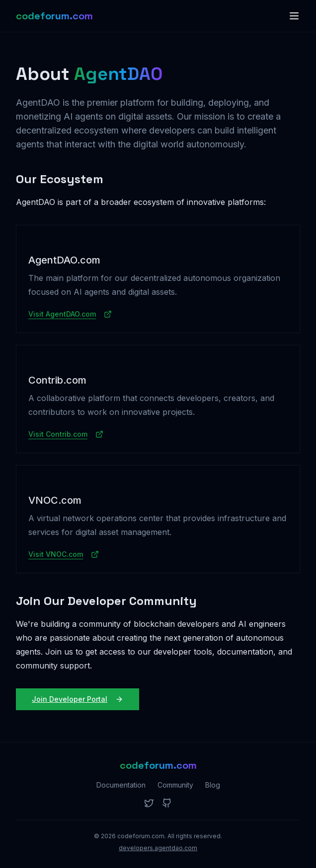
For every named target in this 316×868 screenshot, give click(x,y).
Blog (213, 785)
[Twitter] (149, 803)
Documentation (121, 785)
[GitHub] (167, 803)
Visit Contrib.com (66, 434)
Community (175, 785)
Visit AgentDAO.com (70, 314)
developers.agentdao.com (158, 848)
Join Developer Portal (78, 699)
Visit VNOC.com (64, 554)
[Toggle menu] (294, 16)
